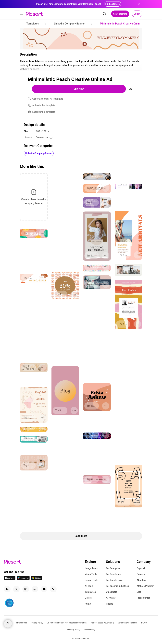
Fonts (88, 604)
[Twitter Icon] (16, 589)
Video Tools (91, 574)
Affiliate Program (145, 586)
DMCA (144, 623)
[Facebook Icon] (7, 589)
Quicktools (111, 592)
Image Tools (91, 568)
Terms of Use (21, 623)
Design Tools (92, 580)
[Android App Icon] (23, 579)
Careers (141, 574)
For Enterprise (113, 568)
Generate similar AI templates (48, 99)
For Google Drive (114, 580)
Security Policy (74, 630)
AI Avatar (111, 598)
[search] (105, 14)
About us (141, 580)
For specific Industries (117, 586)
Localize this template (44, 112)
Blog (139, 592)
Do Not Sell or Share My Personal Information (67, 623)
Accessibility (89, 630)
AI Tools (89, 586)
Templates (90, 592)
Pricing (110, 604)
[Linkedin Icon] (35, 589)
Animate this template (44, 105)
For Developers (114, 574)
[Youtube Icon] (44, 589)
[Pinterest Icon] (53, 589)
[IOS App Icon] (10, 579)
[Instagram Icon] (26, 589)
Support (141, 568)
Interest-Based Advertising (102, 623)
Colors (88, 598)
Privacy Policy (37, 623)
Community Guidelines (127, 623)
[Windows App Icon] (36, 579)
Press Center (143, 598)
